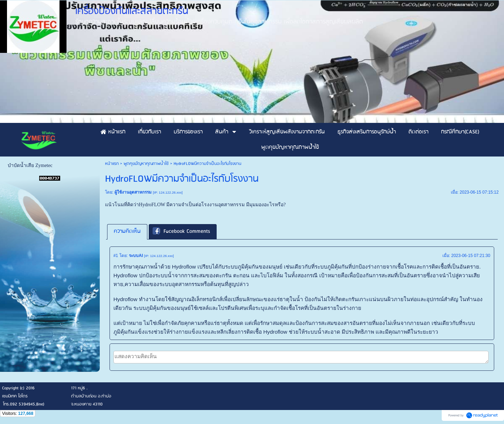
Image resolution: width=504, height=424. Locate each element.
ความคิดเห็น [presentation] (127, 231)
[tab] (127, 232)
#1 (116, 256)
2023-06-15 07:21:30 (471, 256)
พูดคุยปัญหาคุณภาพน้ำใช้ (146, 164)
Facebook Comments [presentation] (181, 231)
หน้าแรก (112, 164)
